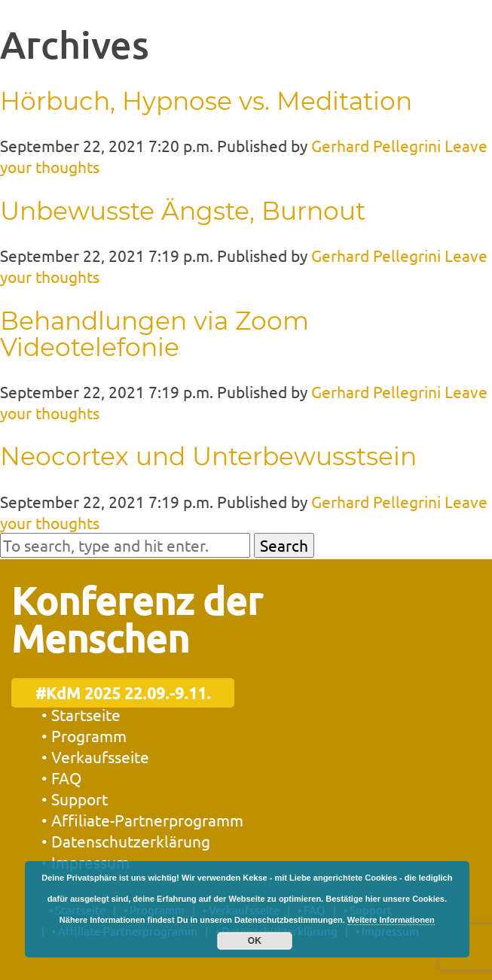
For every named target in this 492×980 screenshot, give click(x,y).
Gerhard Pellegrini (376, 145)
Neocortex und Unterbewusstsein (208, 456)
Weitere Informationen (391, 920)
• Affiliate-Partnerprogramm (142, 820)
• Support (75, 799)
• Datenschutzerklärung (126, 841)
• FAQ (61, 778)
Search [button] (284, 545)
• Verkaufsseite (95, 756)
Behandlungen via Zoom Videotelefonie (154, 334)
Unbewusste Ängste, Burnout (183, 211)
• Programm (84, 735)
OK (255, 941)
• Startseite (81, 714)
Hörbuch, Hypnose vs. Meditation (206, 101)
